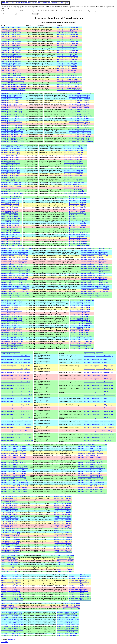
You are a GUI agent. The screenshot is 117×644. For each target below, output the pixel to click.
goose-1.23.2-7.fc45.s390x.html (9, 507)
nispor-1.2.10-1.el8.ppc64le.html (9, 559)
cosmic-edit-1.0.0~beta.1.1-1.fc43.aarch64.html (13, 85)
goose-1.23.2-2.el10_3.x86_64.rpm (63, 538)
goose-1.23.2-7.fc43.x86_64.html (10, 516)
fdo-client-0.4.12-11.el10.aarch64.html (11, 183)
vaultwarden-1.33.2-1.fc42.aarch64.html (11, 616)
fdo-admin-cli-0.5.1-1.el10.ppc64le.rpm (80, 122)
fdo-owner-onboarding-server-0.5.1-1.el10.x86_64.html (15, 411)
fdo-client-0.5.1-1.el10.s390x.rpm (73, 175)
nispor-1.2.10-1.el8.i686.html (9, 557)
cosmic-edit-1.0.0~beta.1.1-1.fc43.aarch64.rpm (70, 85)
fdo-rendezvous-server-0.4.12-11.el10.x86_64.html (14, 489)
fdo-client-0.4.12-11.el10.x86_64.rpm (74, 190)
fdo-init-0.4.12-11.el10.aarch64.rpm (78, 234)
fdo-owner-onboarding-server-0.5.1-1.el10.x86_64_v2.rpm (99, 418)
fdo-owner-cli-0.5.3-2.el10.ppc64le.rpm (80, 307)
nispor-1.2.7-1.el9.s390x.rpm (65, 570)
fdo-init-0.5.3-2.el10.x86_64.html (10, 213)
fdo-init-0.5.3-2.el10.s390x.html (9, 209)
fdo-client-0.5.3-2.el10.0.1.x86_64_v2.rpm (76, 145)
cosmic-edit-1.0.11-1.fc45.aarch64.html (11, 27)
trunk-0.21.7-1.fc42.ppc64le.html (10, 605)
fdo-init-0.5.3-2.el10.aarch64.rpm (77, 199)
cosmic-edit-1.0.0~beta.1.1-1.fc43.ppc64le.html (13, 86)
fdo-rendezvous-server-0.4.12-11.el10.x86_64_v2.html (15, 493)
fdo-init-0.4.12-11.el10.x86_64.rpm (78, 242)
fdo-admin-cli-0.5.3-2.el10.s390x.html (11, 106)
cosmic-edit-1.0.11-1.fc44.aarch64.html (11, 34)
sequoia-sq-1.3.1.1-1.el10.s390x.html (11, 587)
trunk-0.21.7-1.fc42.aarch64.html (10, 603)
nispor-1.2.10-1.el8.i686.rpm (65, 557)
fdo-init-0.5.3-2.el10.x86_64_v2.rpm (78, 218)
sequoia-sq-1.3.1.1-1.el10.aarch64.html (11, 575)
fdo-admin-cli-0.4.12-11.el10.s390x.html (11, 136)
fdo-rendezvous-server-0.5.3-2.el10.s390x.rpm (90, 457)
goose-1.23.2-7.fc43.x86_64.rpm (62, 516)
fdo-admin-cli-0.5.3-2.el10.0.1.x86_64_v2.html (13, 93)
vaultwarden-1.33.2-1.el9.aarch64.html (11, 634)
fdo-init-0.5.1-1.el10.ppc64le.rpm (77, 225)
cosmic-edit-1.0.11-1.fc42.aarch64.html (11, 49)
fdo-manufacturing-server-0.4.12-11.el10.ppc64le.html (15, 290)
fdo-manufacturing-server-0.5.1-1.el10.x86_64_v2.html (15, 284)
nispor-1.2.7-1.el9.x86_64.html (9, 571)
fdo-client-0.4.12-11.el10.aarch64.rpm (74, 183)
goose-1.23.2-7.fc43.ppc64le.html (10, 513)
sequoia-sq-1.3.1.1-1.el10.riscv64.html (11, 586)
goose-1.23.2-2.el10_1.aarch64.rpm (63, 547)
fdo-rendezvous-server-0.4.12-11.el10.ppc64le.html (14, 486)
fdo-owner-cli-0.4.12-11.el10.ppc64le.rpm (81, 341)
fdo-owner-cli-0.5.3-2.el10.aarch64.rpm (80, 302)
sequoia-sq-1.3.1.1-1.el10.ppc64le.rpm (79, 580)
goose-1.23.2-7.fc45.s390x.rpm (62, 507)
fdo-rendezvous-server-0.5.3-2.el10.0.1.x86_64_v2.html (15, 445)
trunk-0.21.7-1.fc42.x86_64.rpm (71, 609)
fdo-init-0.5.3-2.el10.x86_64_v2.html (11, 218)
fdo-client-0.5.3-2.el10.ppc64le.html (10, 152)
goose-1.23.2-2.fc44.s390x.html (9, 525)
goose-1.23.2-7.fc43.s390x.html (9, 514)
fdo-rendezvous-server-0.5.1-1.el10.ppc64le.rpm (91, 473)
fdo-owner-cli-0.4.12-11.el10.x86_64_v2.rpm (82, 349)
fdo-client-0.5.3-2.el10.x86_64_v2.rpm (75, 167)
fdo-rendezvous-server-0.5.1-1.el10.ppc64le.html (14, 473)
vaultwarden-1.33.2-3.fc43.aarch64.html (11, 612)
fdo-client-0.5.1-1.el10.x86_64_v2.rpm (75, 181)
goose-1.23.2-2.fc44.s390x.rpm (62, 525)
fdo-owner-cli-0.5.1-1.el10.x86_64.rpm (80, 332)
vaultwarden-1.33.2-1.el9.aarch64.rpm (67, 634)
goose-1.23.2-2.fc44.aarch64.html (10, 518)
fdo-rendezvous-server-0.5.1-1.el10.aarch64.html (14, 470)
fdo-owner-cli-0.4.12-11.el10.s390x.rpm (80, 343)
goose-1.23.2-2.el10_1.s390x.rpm (63, 550)
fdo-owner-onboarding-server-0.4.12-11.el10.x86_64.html (16, 434)
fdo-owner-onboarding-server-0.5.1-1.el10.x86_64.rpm (98, 411)
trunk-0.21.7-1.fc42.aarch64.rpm (72, 603)
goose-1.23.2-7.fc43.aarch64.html (10, 511)
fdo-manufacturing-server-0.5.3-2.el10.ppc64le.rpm (94, 256)
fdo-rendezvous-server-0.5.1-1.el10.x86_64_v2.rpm (91, 480)
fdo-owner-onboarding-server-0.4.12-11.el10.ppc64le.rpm (99, 428)
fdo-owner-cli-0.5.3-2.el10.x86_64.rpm (80, 316)
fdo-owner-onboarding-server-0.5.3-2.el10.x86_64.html (15, 382)
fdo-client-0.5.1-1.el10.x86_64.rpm (74, 177)
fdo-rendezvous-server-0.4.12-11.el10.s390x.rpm (91, 488)
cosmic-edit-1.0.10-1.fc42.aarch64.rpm (68, 56)
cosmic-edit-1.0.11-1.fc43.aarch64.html (11, 42)
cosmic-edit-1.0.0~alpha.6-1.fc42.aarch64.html (13, 77)
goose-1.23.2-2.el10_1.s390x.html (10, 550)
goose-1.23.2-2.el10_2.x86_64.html (10, 545)
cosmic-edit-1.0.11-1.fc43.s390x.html (11, 45)
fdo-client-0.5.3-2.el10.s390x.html (10, 158)
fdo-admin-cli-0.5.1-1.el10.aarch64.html (11, 118)
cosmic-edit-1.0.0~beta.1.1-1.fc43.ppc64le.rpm (70, 86)
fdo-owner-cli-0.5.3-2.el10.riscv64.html (11, 311)
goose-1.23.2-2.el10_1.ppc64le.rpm (63, 548)
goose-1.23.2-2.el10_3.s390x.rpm (63, 536)
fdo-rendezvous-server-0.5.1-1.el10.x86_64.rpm (90, 477)
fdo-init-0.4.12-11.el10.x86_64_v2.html (11, 245)
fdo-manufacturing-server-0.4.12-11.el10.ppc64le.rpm (95, 290)
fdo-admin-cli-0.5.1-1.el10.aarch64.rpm (80, 118)
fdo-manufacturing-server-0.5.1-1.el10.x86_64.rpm (94, 281)
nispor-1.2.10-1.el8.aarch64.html (9, 555)
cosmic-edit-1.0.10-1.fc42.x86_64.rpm (67, 61)
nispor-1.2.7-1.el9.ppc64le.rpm (65, 568)
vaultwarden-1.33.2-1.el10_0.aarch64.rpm (68, 619)
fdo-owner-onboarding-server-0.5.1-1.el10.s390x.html (15, 408)
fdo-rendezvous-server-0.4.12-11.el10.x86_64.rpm (91, 489)
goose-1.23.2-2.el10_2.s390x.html (10, 543)
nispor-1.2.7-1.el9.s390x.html (9, 570)
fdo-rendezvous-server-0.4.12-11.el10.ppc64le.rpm (91, 486)
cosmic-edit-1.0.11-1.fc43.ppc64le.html (11, 43)
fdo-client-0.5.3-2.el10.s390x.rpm (73, 158)
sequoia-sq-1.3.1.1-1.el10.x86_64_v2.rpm (80, 598)
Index (3, 3)
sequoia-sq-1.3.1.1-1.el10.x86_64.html (11, 593)
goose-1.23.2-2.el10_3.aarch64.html (10, 532)
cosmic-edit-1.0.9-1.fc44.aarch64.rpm (67, 63)
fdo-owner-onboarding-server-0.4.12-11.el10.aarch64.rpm (99, 421)
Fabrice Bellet (4, 642)
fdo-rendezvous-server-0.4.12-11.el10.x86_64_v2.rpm (92, 493)
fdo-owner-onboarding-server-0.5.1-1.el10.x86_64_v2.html (16, 418)
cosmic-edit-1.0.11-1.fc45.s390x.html (11, 31)
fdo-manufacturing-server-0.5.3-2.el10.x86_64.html (14, 265)
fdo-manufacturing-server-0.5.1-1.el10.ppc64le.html (14, 277)
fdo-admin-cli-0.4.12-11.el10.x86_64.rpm (80, 138)
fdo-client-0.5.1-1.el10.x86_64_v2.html (11, 181)
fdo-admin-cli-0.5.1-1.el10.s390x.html (11, 124)
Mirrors (63, 3)
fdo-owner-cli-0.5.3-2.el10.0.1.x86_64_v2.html (13, 300)
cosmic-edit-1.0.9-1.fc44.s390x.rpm (67, 70)
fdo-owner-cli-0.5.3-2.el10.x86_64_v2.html (12, 322)
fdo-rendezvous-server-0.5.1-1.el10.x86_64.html (14, 477)
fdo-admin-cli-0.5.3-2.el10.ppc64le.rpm (80, 100)
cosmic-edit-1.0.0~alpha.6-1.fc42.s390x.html (13, 81)
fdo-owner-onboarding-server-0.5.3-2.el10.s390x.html (15, 375)
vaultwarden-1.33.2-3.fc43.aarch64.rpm (67, 612)
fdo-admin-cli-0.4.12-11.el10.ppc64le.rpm (80, 134)
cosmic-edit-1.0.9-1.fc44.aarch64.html (11, 63)
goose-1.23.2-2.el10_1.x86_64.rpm (63, 552)
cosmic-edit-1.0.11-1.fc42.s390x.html (11, 52)
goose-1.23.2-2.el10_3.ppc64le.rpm (63, 534)
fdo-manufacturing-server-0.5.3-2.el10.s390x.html (14, 261)
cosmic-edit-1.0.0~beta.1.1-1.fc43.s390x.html (13, 88)
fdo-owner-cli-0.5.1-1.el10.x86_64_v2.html (12, 336)
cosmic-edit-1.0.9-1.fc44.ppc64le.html (11, 67)
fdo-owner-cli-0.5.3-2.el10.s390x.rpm (80, 313)
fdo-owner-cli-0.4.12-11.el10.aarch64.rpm (81, 338)
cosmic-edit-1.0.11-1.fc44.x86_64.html (11, 40)
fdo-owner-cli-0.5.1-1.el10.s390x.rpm (80, 331)
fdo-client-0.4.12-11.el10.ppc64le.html (11, 186)
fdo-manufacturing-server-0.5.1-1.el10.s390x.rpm (94, 279)
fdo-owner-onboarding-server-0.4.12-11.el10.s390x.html (16, 431)
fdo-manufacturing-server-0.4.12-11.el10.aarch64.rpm (95, 286)
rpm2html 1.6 (11, 639)
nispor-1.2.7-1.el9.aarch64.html (9, 564)
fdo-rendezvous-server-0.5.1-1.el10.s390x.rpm (90, 475)
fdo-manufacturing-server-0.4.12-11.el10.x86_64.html (15, 293)
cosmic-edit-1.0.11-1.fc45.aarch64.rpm (68, 27)
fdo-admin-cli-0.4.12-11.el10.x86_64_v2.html (13, 142)
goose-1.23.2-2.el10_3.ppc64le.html (10, 534)
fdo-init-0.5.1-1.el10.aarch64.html (10, 222)
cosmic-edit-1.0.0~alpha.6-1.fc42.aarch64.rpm (69, 77)
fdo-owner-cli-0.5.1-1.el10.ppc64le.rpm (80, 329)
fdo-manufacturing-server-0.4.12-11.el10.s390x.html (15, 291)
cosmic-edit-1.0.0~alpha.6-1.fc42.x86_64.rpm (69, 83)
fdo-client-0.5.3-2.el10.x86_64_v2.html (11, 167)
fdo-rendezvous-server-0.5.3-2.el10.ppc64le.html (14, 452)
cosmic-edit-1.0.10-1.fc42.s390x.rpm (67, 59)
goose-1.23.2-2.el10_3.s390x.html (10, 536)
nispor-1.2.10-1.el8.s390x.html (9, 561)
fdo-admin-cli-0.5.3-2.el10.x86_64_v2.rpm (81, 115)
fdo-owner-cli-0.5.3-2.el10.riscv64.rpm (80, 311)
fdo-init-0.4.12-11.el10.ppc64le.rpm (78, 238)
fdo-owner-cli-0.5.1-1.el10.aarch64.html (11, 325)
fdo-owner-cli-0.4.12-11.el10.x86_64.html (12, 345)
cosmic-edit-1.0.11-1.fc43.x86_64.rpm (67, 47)
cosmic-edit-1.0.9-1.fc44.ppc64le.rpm (67, 67)
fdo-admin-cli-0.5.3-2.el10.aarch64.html (11, 95)
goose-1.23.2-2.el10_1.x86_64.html (10, 552)
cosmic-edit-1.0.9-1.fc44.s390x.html (10, 70)
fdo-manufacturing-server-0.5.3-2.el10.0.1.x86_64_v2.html (16, 249)
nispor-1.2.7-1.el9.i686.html (8, 566)
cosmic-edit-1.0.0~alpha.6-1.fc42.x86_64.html (13, 83)
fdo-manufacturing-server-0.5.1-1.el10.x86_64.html (14, 281)
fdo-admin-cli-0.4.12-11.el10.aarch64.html (12, 131)
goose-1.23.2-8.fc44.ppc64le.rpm (62, 498)
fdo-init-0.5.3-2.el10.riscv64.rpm (77, 208)
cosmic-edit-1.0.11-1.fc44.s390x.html (11, 38)
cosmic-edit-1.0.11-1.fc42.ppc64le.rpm (68, 51)
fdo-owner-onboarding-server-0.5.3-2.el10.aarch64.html (15, 356)
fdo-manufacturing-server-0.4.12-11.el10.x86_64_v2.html (16, 297)
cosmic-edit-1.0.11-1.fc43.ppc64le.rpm (68, 43)
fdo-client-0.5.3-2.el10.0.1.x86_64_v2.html (12, 145)
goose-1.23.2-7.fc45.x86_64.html (10, 509)
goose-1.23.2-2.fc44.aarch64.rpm (62, 518)
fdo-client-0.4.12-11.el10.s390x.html (10, 188)
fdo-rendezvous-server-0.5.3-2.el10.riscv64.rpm (90, 455)
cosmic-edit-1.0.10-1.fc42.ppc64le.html (11, 58)
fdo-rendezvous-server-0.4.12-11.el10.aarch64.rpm (91, 482)
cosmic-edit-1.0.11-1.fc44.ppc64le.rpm (68, 36)
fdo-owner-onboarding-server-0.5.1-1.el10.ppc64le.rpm (98, 405)
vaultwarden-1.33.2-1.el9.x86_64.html (11, 635)
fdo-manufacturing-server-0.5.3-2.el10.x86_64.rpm (94, 265)
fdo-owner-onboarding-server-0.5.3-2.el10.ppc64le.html (15, 366)
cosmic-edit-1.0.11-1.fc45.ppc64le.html (11, 29)
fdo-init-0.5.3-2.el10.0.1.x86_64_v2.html (12, 197)
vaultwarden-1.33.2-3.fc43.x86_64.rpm (67, 614)
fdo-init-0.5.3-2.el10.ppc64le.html (10, 204)
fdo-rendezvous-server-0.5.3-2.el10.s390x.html (13, 457)
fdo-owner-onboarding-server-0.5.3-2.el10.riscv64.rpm (98, 372)
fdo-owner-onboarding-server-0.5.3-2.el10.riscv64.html (15, 372)
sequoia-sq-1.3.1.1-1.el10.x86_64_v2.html (12, 598)
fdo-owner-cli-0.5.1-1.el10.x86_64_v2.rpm (81, 336)
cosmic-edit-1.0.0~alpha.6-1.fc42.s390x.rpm (69, 81)
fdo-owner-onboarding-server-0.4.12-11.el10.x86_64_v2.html (17, 441)
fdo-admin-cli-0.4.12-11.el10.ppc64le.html (12, 134)
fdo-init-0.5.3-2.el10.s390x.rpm (77, 209)
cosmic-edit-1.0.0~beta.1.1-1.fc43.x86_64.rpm (70, 90)
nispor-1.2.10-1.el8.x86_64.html (9, 562)
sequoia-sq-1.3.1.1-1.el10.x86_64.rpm (79, 593)
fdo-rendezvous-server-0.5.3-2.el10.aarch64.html (14, 446)
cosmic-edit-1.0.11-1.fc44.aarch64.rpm (68, 34)
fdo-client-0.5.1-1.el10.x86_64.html (10, 177)
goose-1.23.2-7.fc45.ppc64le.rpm (62, 505)
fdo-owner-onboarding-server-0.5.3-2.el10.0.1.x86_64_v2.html (10, 353)
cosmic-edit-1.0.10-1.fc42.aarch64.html (11, 56)
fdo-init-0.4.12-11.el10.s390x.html (10, 240)
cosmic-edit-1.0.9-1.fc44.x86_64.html (11, 74)
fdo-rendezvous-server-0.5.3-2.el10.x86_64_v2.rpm (91, 466)
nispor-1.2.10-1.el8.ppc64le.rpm (66, 559)
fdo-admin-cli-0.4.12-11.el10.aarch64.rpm (80, 131)
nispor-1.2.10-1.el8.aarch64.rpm (66, 555)
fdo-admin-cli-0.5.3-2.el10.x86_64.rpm (80, 109)
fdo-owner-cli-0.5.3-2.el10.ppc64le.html (11, 307)
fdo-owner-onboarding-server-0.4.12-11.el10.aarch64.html (16, 421)
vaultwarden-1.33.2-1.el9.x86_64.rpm (67, 635)
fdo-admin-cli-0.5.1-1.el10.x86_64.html (11, 126)
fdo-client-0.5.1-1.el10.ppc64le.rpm (74, 174)
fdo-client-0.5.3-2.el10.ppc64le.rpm (74, 152)
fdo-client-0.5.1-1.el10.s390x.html (10, 175)
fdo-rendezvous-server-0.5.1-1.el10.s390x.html (13, 475)
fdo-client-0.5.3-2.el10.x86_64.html (10, 161)
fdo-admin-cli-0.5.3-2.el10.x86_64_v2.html (12, 115)
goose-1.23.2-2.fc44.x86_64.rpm (62, 529)
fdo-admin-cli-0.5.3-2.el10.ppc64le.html (11, 100)
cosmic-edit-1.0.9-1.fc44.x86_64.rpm (67, 74)
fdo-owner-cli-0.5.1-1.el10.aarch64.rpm (80, 325)
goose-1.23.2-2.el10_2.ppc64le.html (10, 541)
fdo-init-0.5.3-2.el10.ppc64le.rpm (77, 204)
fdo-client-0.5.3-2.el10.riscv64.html (10, 156)
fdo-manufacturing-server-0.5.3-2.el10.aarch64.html (14, 250)
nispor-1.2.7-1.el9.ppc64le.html (9, 568)
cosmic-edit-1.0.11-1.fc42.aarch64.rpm (68, 49)
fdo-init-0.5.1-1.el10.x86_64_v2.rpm (78, 233)
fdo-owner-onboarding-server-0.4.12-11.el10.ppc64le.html (16, 428)
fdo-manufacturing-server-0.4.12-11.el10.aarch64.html (15, 286)
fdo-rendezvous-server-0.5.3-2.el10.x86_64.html (14, 461)
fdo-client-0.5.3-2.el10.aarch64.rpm (74, 147)
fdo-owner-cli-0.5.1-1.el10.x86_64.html (11, 332)
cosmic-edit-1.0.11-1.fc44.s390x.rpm (67, 38)
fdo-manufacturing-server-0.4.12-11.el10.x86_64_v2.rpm (96, 297)
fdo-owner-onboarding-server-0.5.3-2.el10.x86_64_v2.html (16, 392)
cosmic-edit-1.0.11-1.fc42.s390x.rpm (67, 52)
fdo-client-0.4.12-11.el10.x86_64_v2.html (12, 193)
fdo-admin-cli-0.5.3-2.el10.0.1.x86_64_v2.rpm (82, 93)
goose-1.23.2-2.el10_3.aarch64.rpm (63, 532)
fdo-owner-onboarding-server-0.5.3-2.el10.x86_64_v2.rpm (99, 392)
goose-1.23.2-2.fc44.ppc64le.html (10, 521)
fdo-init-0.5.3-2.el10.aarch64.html (10, 199)
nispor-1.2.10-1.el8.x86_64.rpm (65, 562)
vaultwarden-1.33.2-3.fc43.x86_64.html (11, 614)
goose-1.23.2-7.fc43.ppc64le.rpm (62, 513)
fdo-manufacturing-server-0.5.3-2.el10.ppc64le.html (14, 256)
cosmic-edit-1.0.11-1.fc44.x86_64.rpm (67, 40)
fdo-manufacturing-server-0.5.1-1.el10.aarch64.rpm (94, 274)
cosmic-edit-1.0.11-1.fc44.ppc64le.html (11, 36)
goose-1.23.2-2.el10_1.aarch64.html (10, 547)
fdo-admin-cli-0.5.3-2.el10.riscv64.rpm (80, 104)
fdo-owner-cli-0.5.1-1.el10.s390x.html (11, 331)
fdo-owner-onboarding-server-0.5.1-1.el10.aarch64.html (15, 398)
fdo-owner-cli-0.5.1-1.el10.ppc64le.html (11, 329)
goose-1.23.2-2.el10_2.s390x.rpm (63, 543)
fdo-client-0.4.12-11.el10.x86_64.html (11, 190)
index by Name (55, 3)
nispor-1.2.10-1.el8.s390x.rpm (65, 561)
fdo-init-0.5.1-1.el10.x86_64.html (10, 229)
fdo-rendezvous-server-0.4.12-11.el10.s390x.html (14, 488)
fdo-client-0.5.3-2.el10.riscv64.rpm (74, 156)
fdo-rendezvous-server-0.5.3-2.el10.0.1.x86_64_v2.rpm (92, 445)
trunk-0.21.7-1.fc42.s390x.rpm (71, 607)
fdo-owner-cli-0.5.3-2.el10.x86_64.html (11, 316)
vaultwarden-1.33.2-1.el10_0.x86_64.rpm (67, 626)
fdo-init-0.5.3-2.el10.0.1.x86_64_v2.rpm (79, 197)
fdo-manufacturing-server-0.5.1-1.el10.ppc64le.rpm (94, 277)
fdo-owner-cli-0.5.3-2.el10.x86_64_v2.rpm (81, 322)
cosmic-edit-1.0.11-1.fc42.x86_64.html (11, 54)
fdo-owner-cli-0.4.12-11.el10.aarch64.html (12, 338)
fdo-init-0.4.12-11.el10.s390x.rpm (77, 240)
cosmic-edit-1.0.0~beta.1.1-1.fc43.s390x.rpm (69, 88)
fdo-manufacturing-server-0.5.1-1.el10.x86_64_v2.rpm (95, 284)
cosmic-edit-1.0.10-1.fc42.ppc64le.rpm (68, 58)
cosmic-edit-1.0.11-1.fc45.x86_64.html (11, 33)
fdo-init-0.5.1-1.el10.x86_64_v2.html (11, 233)
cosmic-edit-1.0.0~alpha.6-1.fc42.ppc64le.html (13, 79)
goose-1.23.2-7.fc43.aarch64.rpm (62, 511)
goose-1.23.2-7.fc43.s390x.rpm (62, 514)
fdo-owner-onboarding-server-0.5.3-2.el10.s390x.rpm (98, 375)
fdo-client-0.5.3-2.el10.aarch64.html (10, 147)
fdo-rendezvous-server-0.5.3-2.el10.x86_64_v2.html (15, 466)
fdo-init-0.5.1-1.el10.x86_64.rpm (77, 229)
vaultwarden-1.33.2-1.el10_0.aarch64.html (12, 619)
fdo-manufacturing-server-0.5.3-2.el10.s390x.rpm (94, 261)
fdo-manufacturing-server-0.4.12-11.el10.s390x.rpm (94, 291)
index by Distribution (21, 3)
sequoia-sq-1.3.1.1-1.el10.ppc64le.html (11, 580)
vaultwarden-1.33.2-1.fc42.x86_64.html (11, 617)
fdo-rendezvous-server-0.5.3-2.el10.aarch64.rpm (91, 446)
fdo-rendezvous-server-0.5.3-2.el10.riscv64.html (13, 455)
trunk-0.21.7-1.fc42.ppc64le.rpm (72, 605)
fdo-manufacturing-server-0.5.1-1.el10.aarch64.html (14, 274)
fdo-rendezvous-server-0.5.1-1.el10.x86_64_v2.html (15, 480)
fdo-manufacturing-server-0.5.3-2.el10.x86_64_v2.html (15, 270)
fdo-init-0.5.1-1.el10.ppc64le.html (10, 225)
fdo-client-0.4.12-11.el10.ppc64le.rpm (74, 186)
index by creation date (44, 3)
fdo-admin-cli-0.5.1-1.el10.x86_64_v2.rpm (81, 129)
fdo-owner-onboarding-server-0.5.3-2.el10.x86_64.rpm (98, 382)
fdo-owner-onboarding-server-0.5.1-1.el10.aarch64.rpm (98, 398)
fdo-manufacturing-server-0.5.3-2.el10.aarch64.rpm (94, 250)
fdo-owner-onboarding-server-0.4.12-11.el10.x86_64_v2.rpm (100, 441)
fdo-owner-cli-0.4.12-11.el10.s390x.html (11, 343)
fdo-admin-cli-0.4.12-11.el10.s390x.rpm (80, 136)
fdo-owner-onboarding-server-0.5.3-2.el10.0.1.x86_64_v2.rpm (93, 353)
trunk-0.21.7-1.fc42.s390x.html (9, 607)
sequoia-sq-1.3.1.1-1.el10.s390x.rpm (78, 587)
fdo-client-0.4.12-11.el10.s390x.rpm (74, 188)
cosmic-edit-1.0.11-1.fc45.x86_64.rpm (67, 33)
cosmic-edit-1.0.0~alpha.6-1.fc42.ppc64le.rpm (69, 79)
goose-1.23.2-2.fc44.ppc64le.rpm (62, 521)
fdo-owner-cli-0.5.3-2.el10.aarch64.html (11, 302)
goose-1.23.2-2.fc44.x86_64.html (10, 529)
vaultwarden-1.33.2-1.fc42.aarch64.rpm (67, 616)
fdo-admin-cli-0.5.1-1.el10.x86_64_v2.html (12, 129)
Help (67, 3)
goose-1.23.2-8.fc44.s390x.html (9, 500)
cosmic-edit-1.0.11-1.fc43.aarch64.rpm (68, 42)
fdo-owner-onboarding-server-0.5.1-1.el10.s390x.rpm (98, 408)
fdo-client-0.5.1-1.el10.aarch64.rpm (74, 170)
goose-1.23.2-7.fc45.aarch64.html (10, 504)
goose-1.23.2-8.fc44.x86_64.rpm (62, 502)
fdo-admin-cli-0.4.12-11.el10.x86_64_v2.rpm (81, 142)
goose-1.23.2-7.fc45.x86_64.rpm (62, 509)
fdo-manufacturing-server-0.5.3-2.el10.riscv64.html (14, 259)
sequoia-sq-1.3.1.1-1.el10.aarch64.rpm (79, 575)
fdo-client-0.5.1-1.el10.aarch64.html (10, 170)
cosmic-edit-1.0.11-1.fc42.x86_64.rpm (67, 54)
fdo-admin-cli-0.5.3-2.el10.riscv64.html (11, 104)
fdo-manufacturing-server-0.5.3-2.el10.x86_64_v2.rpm (95, 270)
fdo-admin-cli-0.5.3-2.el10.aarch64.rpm (80, 95)
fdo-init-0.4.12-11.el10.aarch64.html (10, 234)
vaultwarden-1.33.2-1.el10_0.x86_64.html (12, 626)
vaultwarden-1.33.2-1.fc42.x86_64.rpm (67, 617)
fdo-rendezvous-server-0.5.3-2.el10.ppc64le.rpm (91, 452)
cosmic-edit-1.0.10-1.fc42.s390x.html (11, 59)
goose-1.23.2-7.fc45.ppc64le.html (10, 505)
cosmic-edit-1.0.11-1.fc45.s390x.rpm (67, 31)
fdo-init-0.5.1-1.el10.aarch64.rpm (77, 222)
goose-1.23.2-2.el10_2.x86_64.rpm (63, 545)
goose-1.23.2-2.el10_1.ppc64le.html (10, 548)
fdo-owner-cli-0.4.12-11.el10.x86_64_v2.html (13, 349)
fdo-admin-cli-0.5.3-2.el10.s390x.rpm (79, 106)
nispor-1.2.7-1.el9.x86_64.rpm (65, 571)
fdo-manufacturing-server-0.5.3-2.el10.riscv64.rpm (94, 259)
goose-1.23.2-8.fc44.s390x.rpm (62, 500)
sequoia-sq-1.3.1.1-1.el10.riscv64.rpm (79, 586)
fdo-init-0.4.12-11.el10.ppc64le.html (10, 238)
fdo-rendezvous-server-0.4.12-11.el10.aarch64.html (14, 482)
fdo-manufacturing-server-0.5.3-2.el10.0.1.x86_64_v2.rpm (96, 249)
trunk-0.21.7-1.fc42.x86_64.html (9, 609)
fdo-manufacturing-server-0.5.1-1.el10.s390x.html (14, 279)
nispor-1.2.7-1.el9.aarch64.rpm (65, 564)
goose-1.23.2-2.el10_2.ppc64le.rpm (63, 541)
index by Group (10, 3)
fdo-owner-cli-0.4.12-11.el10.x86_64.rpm (81, 345)
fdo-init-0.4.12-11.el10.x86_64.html (10, 242)
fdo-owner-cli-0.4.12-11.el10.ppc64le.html (12, 341)
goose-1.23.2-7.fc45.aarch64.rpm (62, 504)
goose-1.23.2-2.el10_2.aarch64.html (10, 539)
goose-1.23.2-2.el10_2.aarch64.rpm (63, 539)
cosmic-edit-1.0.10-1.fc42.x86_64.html (11, 61)
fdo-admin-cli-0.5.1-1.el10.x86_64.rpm (80, 126)
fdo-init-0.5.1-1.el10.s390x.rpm (77, 227)
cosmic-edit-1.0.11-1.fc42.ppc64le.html (11, 51)
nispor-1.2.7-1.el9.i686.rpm (64, 566)
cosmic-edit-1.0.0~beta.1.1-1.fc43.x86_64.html (13, 90)
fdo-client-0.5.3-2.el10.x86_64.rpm (74, 161)
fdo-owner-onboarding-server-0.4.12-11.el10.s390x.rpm (99, 431)
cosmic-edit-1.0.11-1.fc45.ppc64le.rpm (68, 29)
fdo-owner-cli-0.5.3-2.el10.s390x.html (11, 313)
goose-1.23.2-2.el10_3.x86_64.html (10, 538)
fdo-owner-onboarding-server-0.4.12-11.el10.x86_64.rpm (99, 434)
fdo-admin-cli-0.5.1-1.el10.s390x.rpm (79, 124)
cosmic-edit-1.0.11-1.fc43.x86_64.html (11, 47)
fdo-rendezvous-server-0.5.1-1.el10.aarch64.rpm (91, 470)
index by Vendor (33, 3)
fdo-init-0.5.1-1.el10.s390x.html (9, 227)
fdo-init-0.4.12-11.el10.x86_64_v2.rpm (79, 245)
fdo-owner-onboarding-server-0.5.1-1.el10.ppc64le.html (15, 405)
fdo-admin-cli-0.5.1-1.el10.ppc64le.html (11, 122)
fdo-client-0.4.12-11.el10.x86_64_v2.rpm (75, 193)
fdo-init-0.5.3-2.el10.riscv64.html (10, 208)
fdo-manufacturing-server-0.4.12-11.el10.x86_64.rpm (95, 293)
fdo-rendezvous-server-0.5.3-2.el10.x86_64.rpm (90, 461)
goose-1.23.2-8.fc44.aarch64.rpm (62, 496)
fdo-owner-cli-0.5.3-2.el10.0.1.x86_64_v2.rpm (82, 300)
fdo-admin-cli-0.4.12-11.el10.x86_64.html (12, 138)
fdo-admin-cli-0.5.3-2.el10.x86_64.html (11, 109)
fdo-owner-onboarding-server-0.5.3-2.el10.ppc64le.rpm (98, 366)
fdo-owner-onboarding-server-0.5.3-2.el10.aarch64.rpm (98, 356)
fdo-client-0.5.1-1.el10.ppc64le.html (10, 174)
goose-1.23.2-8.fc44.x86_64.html (10, 502)
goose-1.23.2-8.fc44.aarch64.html (10, 496)
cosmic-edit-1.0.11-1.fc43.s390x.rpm (67, 45)
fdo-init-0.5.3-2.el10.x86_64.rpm (77, 213)
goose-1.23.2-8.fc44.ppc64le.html (10, 498)
